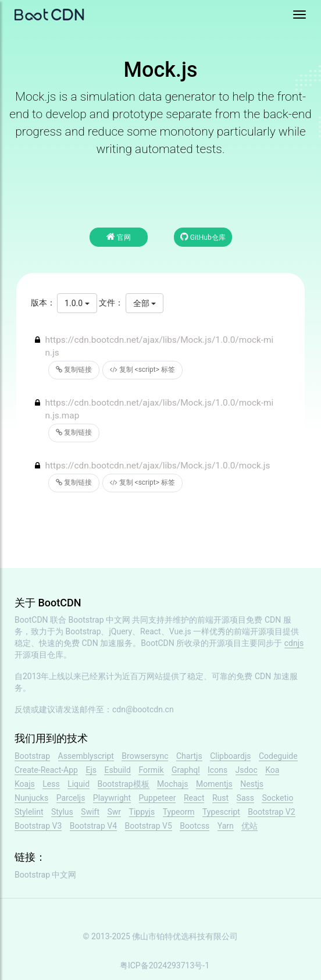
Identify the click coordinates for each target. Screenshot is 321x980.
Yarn (226, 826)
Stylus (62, 812)
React (194, 798)
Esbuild (117, 770)
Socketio (277, 798)
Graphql (186, 770)
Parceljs (71, 798)
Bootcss (195, 826)
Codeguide (278, 756)
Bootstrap (32, 756)
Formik (151, 770)
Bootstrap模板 (124, 784)
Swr (114, 812)
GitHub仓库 (203, 237)
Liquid (79, 784)
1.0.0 (77, 303)
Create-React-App (46, 770)
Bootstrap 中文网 (100, 620)
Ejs (91, 770)
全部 (145, 303)
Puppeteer (158, 798)
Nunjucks (31, 798)
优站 (249, 826)
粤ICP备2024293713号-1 (165, 965)
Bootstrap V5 (149, 826)
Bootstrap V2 (271, 812)
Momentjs (214, 784)
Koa (272, 770)
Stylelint (29, 812)
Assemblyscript (86, 756)
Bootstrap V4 (93, 826)
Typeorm (179, 812)
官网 (119, 237)
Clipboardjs (230, 756)
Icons (217, 770)
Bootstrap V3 (38, 826)
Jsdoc (247, 770)
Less (51, 784)
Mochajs (172, 784)
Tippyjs (142, 812)
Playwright (112, 798)
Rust (220, 798)
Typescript (221, 812)
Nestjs (252, 784)
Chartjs (189, 756)
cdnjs (294, 643)
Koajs (25, 784)
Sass (245, 798)
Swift (90, 812)
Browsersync (145, 756)
